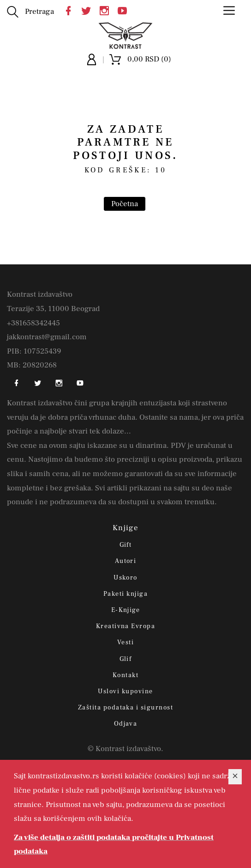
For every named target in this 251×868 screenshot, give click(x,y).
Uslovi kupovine (125, 691)
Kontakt (125, 675)
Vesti (125, 642)
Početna (125, 204)
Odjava (126, 724)
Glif (126, 659)
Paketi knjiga (125, 594)
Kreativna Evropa (126, 626)
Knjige (126, 528)
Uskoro (125, 578)
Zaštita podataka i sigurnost (125, 708)
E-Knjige (126, 610)
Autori (126, 561)
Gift (126, 545)
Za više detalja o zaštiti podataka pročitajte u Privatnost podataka (114, 845)
